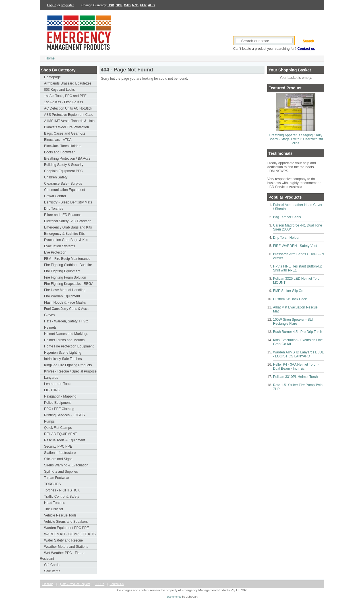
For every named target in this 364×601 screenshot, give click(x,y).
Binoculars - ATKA (58, 140)
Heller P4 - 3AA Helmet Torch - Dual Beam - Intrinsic (296, 367)
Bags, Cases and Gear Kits (65, 133)
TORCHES (52, 484)
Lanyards (51, 378)
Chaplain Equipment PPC (63, 171)
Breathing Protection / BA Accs (67, 159)
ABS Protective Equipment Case (69, 115)
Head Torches (55, 503)
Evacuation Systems (60, 246)
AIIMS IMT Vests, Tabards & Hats (69, 121)
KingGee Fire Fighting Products (68, 365)
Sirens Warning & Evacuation (66, 465)
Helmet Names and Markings (66, 334)
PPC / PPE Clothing (59, 409)
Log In (52, 5)
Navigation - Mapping (60, 396)
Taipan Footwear (57, 478)
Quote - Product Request (74, 584)
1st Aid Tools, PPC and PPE (65, 96)
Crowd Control (55, 196)
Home (50, 58)
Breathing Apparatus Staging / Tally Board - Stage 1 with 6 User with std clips (296, 139)
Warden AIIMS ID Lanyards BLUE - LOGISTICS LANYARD (299, 354)
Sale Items (52, 571)
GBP (119, 5)
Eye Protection (55, 252)
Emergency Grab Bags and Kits (68, 227)
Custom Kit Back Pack (290, 299)
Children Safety (56, 177)
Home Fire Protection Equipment (69, 346)
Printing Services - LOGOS (64, 415)
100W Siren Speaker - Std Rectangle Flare (293, 322)
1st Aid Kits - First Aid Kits (64, 102)
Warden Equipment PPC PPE (67, 528)
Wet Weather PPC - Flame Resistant (62, 556)
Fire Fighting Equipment (62, 271)
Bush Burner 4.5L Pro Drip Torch (298, 332)
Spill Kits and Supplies (61, 472)
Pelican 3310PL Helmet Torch (295, 377)
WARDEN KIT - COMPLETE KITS (70, 534)
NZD (135, 5)
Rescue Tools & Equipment (65, 440)
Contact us (306, 49)
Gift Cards (52, 565)
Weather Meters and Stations (66, 547)
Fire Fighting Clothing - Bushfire (68, 265)
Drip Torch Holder (286, 238)
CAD (127, 5)
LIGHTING (52, 390)
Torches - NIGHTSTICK (62, 490)
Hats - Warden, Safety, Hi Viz (66, 321)
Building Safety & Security (64, 165)
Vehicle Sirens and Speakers (66, 522)
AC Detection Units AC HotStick (68, 108)
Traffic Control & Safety (62, 497)
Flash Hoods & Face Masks (65, 302)
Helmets (50, 328)
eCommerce (174, 597)
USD (111, 5)
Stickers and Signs (58, 459)
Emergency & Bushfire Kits (64, 234)
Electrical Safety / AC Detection (68, 221)
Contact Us (116, 584)
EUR (143, 5)
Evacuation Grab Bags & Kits (66, 240)
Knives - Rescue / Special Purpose (70, 371)
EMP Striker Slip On (288, 291)
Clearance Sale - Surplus (63, 184)
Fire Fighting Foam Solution (65, 277)
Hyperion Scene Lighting (63, 353)
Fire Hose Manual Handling (65, 290)
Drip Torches (54, 209)
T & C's (100, 584)
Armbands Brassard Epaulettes (68, 83)
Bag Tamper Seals (287, 217)
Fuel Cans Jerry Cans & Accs (66, 309)
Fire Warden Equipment (62, 296)
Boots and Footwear (59, 152)
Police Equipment (57, 403)
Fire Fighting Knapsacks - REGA (69, 284)
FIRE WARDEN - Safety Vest (295, 246)
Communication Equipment (65, 190)
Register (68, 5)
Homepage (52, 77)
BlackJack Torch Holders (63, 146)
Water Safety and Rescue (63, 540)
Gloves (49, 315)
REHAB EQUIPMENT (61, 434)
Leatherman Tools (58, 384)
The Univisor (54, 509)
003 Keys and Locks (59, 90)
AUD (151, 5)
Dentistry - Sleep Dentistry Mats (68, 202)
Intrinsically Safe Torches (63, 359)
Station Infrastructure (60, 453)
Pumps (49, 421)
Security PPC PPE (58, 446)
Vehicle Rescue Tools (60, 515)
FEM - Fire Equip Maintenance (67, 259)
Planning (48, 584)
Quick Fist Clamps (58, 428)
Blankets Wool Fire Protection (67, 127)
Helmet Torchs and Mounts (64, 340)
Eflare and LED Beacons (63, 215)
